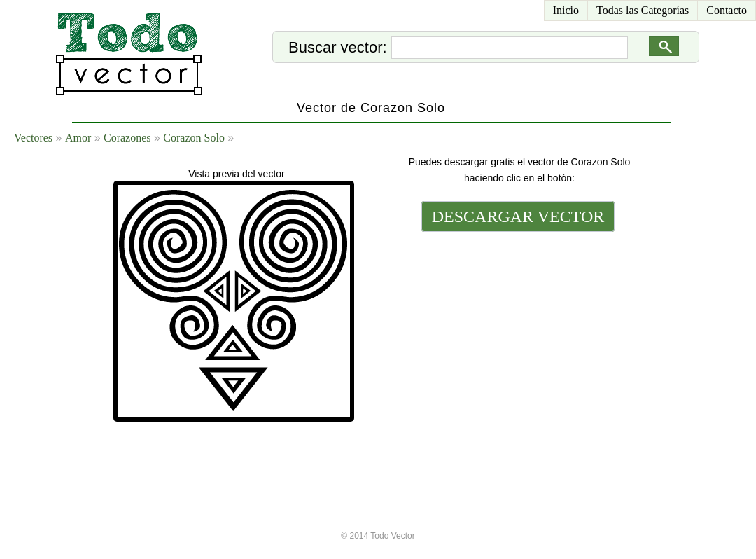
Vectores (33, 138)
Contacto (727, 10)
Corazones (127, 138)
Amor (78, 138)
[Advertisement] (517, 331)
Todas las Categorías (643, 10)
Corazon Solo (194, 138)
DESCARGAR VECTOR (518, 216)
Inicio (566, 10)
